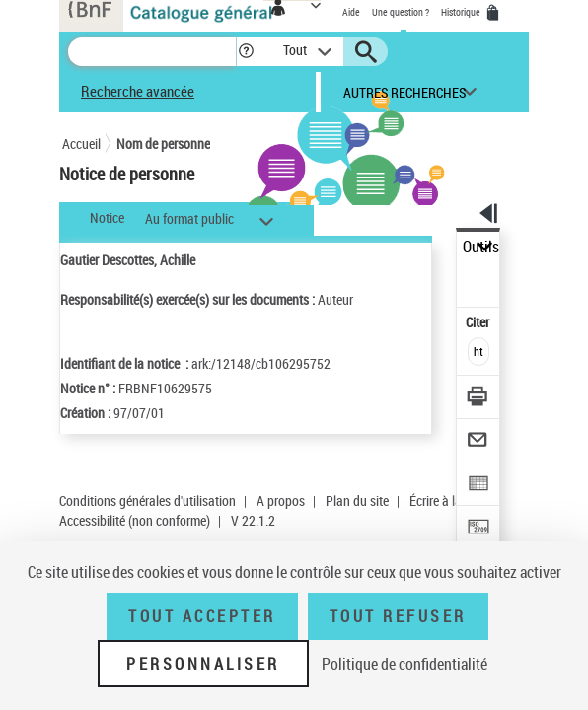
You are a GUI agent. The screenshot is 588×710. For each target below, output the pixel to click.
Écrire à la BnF (448, 500)
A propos (281, 500)
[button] (246, 52)
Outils (481, 247)
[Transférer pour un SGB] (479, 529)
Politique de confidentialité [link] (404, 664)
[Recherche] (152, 52)
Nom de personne (163, 143)
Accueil (81, 143)
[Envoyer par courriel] (479, 442)
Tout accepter (202, 616)
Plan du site (357, 500)
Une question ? (401, 12)
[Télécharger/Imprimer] (479, 399)
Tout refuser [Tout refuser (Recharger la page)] (398, 616)
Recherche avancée (138, 91)
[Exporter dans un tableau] (479, 486)
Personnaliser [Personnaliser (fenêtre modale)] (203, 664)
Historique (462, 12)
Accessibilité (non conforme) (135, 520)
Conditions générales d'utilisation (147, 500)
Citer (479, 322)
